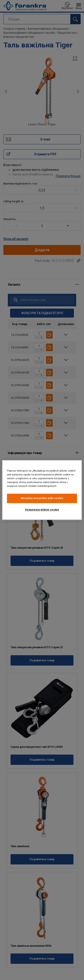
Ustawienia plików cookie (42, 510)
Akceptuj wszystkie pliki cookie (42, 498)
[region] (42, 490)
